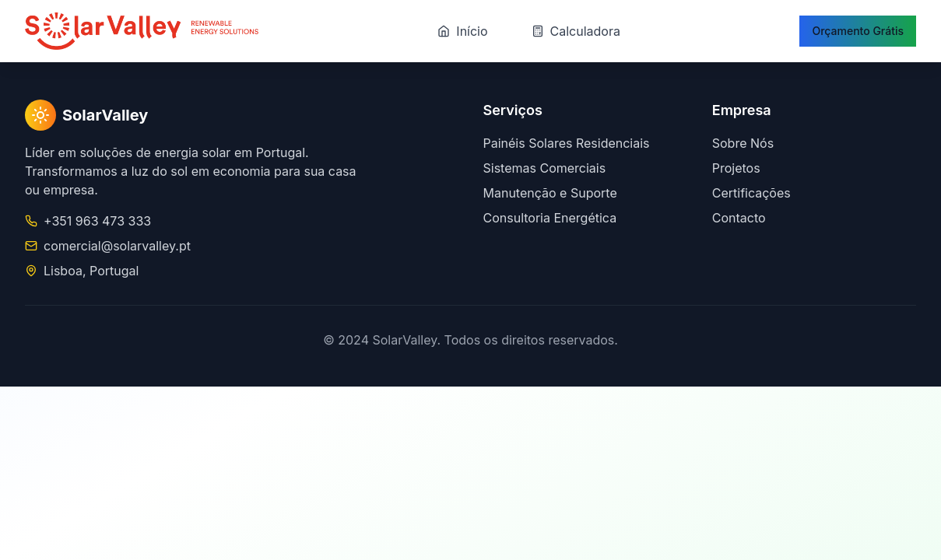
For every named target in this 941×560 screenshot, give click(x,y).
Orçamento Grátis (858, 31)
